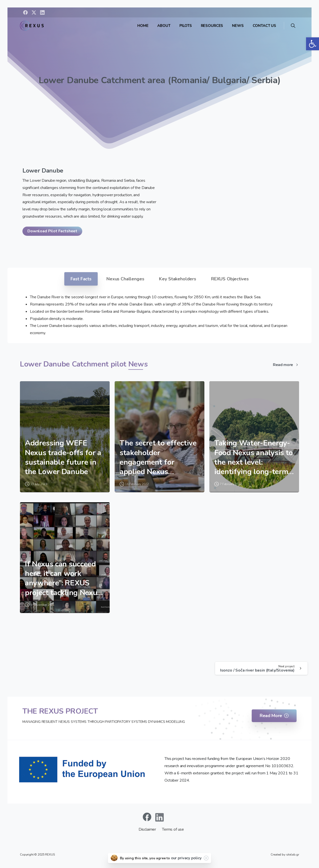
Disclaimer (148, 829)
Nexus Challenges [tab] (125, 279)
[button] (313, 44)
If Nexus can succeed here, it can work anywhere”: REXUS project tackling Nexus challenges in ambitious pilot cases (63, 579)
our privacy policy (186, 858)
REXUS (50, 855)
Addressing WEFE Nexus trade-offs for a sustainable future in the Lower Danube (63, 458)
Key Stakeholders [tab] (177, 279)
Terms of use (173, 829)
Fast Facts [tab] (81, 279)
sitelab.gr (293, 855)
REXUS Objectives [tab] (230, 279)
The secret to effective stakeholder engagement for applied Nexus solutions (158, 458)
